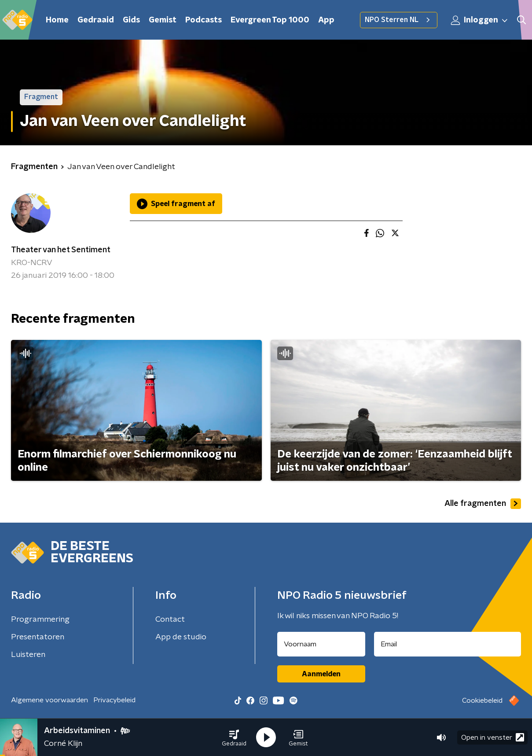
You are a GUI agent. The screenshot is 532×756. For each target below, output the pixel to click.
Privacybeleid (114, 700)
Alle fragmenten (483, 504)
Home (57, 20)
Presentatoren (38, 637)
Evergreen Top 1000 (270, 20)
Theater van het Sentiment (61, 250)
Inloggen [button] (480, 20)
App (326, 20)
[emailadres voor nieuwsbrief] (448, 644)
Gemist (163, 20)
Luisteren (28, 655)
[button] (234, 738)
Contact (170, 620)
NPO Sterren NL (399, 20)
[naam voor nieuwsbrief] (321, 644)
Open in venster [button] (493, 737)
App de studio (181, 637)
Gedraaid (96, 20)
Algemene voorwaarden (50, 700)
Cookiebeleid (482, 701)
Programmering (40, 620)
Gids (131, 20)
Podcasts (204, 20)
